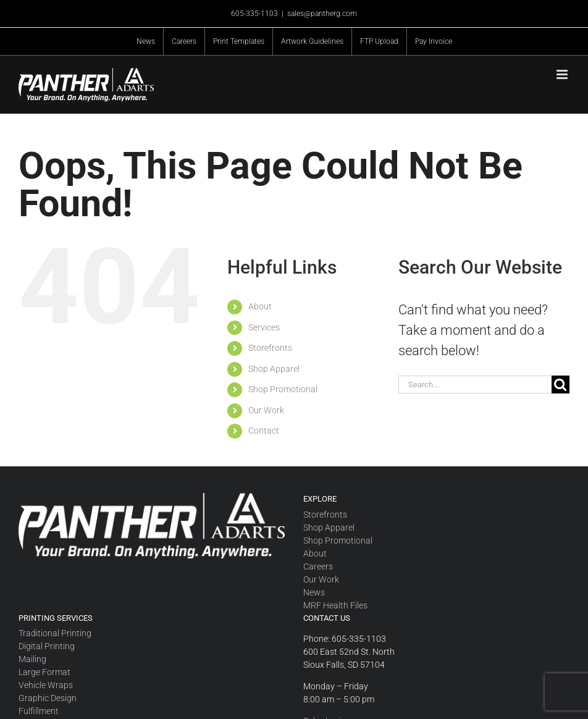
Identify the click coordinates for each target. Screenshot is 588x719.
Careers (318, 566)
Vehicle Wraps (46, 685)
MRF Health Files (335, 605)
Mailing (32, 659)
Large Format (44, 672)
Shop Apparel (274, 369)
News (314, 592)
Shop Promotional (283, 389)
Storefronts (270, 348)
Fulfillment (39, 711)
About (260, 306)
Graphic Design (48, 698)
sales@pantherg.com (322, 14)
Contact (264, 431)
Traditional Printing (55, 633)
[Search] (561, 385)
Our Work (266, 410)
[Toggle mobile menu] (563, 74)
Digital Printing (47, 646)
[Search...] (475, 385)
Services (264, 327)
